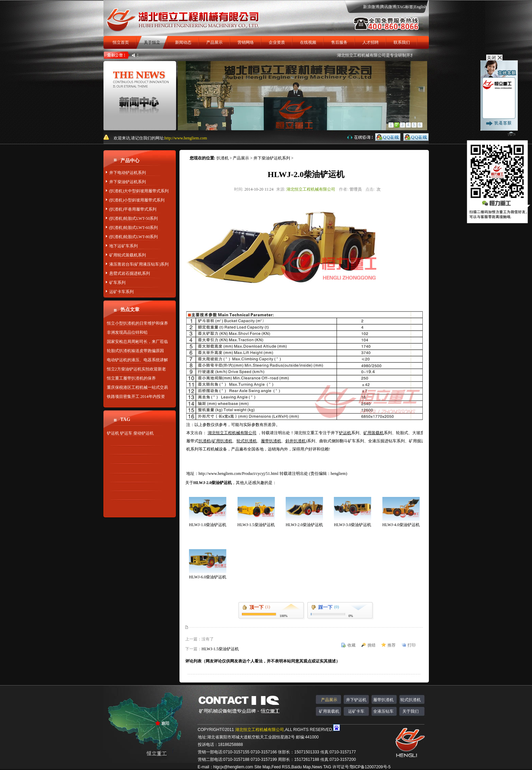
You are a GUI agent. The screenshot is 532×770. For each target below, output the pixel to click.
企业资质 (277, 42)
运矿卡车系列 (121, 292)
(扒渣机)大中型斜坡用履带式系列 (139, 191)
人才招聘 (370, 42)
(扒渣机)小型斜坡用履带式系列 (137, 200)
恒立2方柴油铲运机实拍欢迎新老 (136, 369)
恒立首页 (121, 42)
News (317, 767)
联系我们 (402, 42)
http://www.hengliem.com (186, 138)
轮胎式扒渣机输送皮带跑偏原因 (135, 351)
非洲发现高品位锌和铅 (127, 332)
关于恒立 (152, 42)
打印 (412, 645)
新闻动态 (183, 42)
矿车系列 (117, 283)
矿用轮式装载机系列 (128, 255)
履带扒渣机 (383, 700)
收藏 (351, 645)
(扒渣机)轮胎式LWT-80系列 (134, 237)
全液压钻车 (383, 711)
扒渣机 (223, 158)
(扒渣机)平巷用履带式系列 (133, 209)
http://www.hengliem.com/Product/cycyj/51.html (239, 474)
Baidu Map (301, 767)
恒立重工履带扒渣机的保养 (131, 378)
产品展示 (214, 42)
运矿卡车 (356, 711)
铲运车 (126, 433)
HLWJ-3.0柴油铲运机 (353, 525)
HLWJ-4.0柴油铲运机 (401, 525)
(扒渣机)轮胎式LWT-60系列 (134, 228)
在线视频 (308, 42)
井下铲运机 (356, 700)
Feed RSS (281, 767)
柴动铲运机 (144, 433)
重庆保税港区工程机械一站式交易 (137, 387)
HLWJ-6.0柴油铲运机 (208, 577)
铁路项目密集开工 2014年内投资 (136, 397)
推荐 (392, 645)
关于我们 (411, 711)
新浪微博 (371, 7)
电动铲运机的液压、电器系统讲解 (137, 360)
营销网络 (246, 42)
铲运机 (113, 433)
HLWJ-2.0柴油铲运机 (304, 525)
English (421, 7)
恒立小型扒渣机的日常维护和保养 (137, 323)
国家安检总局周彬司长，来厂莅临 (137, 342)
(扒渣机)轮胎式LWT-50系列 (134, 218)
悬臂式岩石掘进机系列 (130, 273)
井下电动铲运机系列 (128, 173)
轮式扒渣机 (411, 700)
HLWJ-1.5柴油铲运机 (256, 525)
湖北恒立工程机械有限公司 (364, 55)
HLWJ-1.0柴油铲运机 (208, 525)
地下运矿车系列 (123, 246)
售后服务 (339, 42)
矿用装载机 (329, 711)
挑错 (372, 645)
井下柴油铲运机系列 (128, 182)
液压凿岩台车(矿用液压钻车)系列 (139, 264)
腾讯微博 (388, 7)
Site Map (262, 767)
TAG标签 (405, 7)
